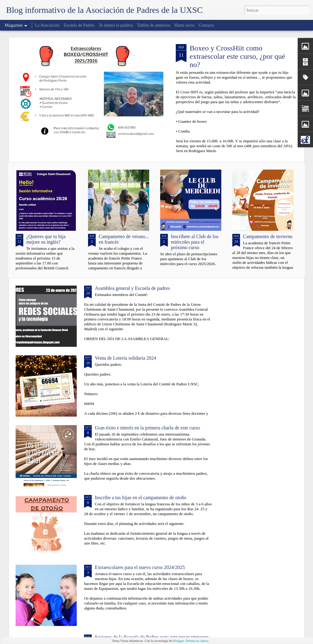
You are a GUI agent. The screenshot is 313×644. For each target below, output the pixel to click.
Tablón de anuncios (154, 25)
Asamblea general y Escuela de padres (132, 288)
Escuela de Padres (79, 25)
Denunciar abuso (197, 641)
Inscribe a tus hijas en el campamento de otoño (140, 498)
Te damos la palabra (116, 25)
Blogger (178, 641)
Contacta (206, 25)
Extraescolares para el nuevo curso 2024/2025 (140, 567)
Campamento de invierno (268, 236)
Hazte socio (185, 25)
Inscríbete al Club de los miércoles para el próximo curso (195, 242)
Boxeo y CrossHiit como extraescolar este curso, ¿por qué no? (237, 56)
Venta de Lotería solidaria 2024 (125, 358)
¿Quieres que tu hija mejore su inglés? (46, 239)
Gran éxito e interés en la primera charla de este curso (147, 428)
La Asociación (47, 25)
